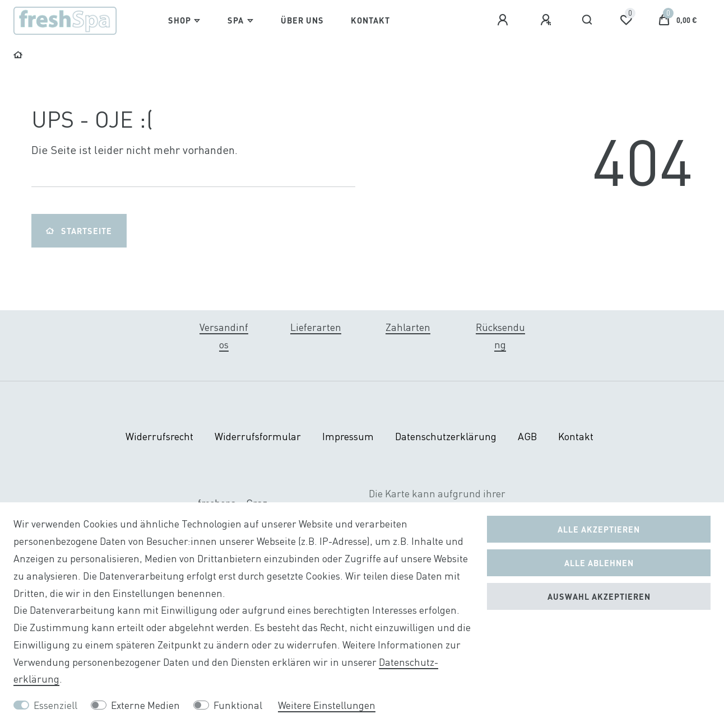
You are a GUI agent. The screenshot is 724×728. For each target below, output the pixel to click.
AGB (527, 437)
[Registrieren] (547, 20)
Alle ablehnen (599, 563)
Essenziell (55, 705)
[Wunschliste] (626, 20)
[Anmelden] (504, 20)
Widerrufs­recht (159, 437)
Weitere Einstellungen (327, 705)
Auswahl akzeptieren (599, 596)
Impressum (348, 437)
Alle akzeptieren (599, 529)
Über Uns (302, 20)
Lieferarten (316, 327)
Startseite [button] (79, 231)
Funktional (238, 705)
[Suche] (588, 20)
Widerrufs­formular (258, 437)
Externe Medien (145, 705)
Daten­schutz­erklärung (446, 437)
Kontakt (370, 20)
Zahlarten (408, 327)
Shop (180, 20)
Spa (236, 20)
